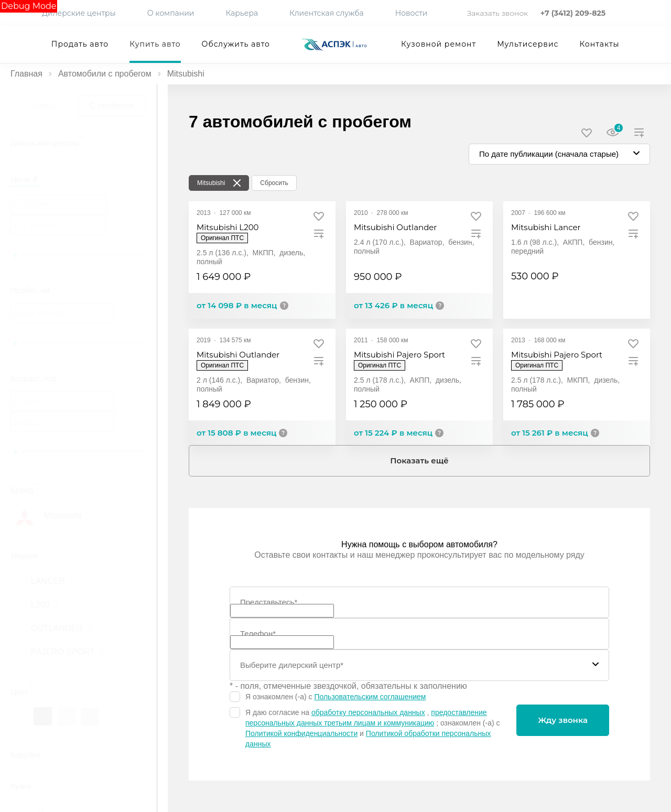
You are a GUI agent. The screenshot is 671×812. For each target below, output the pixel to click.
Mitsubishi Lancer (546, 227)
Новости (412, 13)
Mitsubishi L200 (228, 227)
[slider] (15, 255)
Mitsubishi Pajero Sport (399, 355)
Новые (44, 106)
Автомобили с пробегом (105, 74)
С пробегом (112, 106)
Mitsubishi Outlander (395, 227)
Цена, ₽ (24, 179)
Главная (26, 74)
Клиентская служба (327, 13)
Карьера (242, 13)
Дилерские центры (79, 13)
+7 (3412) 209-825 (573, 13)
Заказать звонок (499, 13)
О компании (171, 13)
